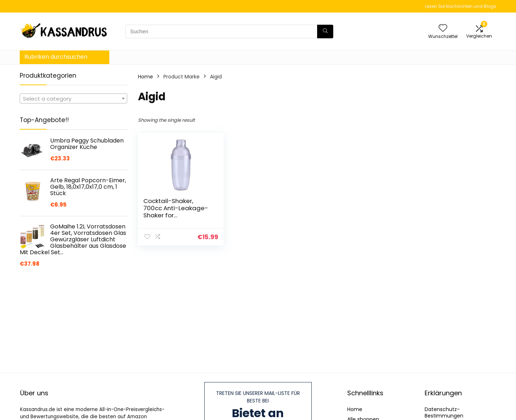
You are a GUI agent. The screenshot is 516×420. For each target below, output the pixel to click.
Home (145, 77)
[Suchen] (325, 32)
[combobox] (73, 98)
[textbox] (73, 99)
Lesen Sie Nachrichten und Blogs (461, 6)
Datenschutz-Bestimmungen (444, 412)
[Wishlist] (443, 28)
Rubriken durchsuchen (56, 57)
